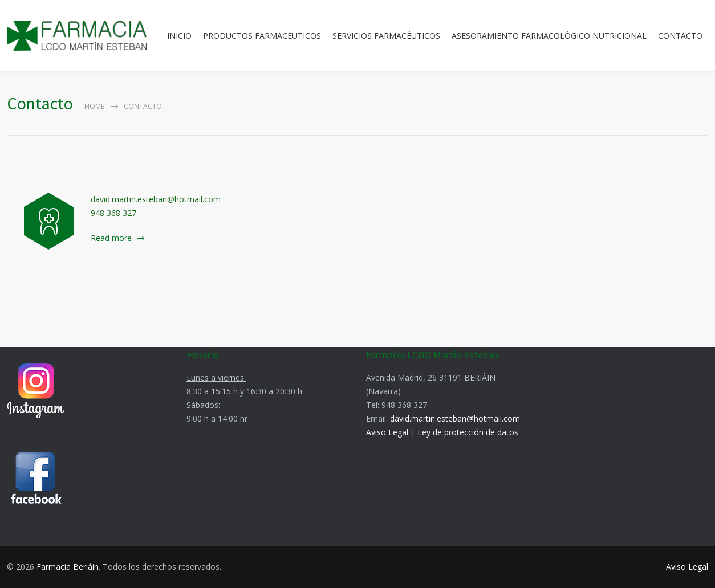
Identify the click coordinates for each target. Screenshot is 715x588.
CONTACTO (680, 36)
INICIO (179, 36)
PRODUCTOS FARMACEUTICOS (262, 36)
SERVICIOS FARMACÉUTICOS (386, 36)
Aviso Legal (387, 432)
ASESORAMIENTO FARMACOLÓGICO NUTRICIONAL (549, 36)
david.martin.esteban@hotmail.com (455, 418)
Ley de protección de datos (468, 432)
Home (94, 106)
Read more (111, 238)
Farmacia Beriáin (68, 567)
